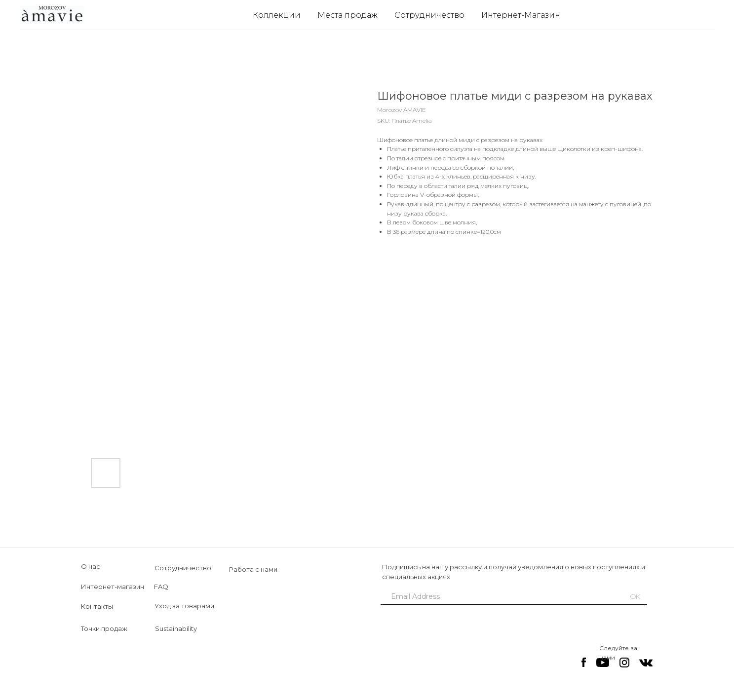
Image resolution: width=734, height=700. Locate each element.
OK (635, 596)
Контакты (97, 606)
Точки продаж (104, 628)
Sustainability (176, 628)
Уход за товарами (184, 606)
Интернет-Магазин (521, 15)
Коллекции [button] (277, 15)
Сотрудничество (429, 15)
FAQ (161, 587)
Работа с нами (253, 569)
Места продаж (348, 15)
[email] (498, 596)
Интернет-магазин (113, 587)
